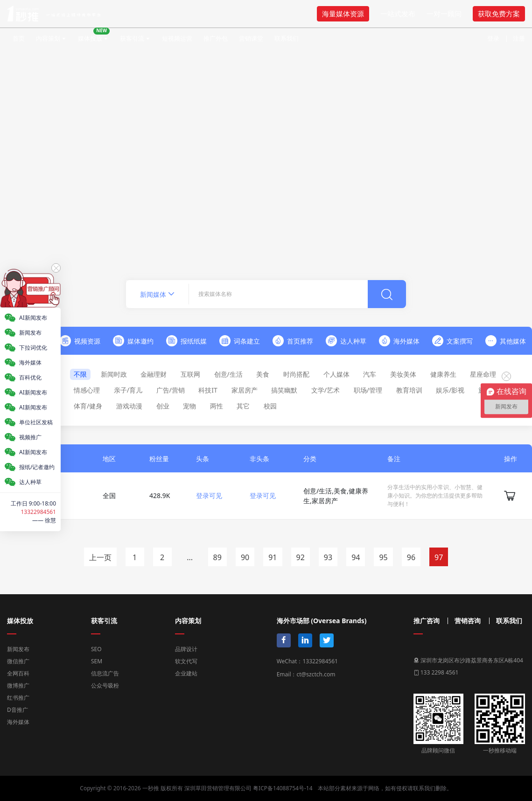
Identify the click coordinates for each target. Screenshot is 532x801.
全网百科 (18, 673)
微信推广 (18, 661)
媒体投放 (94, 35)
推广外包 (216, 38)
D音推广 (17, 710)
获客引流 (132, 38)
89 (217, 557)
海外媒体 (18, 722)
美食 (263, 374)
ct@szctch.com (316, 674)
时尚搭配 (296, 374)
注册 (519, 38)
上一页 (100, 557)
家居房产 (245, 390)
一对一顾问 (444, 14)
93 (328, 557)
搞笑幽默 (284, 390)
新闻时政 (114, 374)
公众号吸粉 (105, 685)
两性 (217, 406)
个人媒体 (336, 374)
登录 (493, 38)
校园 (270, 406)
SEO (96, 649)
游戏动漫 (129, 406)
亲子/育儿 (128, 390)
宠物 (189, 406)
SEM (97, 661)
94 (356, 557)
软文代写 (186, 661)
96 (411, 557)
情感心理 (87, 390)
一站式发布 (398, 14)
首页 (19, 38)
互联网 (190, 374)
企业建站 (186, 673)
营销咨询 (468, 621)
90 (245, 557)
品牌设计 (186, 649)
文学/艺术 (325, 390)
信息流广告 (105, 673)
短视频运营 (177, 38)
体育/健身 (88, 406)
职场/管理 (368, 390)
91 (273, 557)
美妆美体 (403, 374)
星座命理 (483, 374)
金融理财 (154, 374)
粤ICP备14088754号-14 (283, 788)
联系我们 (287, 38)
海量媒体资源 (343, 14)
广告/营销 (171, 390)
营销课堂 (251, 38)
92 (301, 557)
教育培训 (409, 390)
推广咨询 (427, 621)
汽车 (370, 374)
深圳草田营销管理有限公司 (218, 788)
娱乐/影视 (450, 390)
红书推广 (18, 698)
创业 (163, 406)
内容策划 (48, 38)
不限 (80, 374)
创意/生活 (228, 374)
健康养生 (443, 374)
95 (383, 557)
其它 (243, 406)
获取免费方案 (499, 14)
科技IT (208, 390)
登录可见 (209, 495)
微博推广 (18, 685)
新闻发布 (18, 649)
